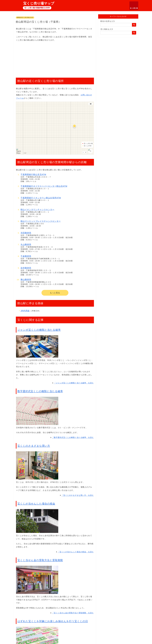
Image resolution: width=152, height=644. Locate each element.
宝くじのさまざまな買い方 (34, 446)
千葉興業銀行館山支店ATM (33, 175)
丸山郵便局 (26, 245)
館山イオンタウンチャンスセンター (37, 210)
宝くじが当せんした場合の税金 (36, 504)
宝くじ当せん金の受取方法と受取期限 (40, 560)
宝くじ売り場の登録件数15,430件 (37, 8)
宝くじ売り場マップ (39, 3)
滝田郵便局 (26, 233)
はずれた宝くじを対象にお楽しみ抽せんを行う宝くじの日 (53, 621)
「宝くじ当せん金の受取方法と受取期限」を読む (73, 613)
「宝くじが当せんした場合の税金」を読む (76, 552)
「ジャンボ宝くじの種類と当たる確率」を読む (74, 383)
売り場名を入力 (107, 29)
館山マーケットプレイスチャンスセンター (41, 221)
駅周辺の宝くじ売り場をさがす (25, 17)
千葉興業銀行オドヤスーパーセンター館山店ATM (44, 186)
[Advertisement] (55, 58)
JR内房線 (25, 311)
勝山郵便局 (26, 280)
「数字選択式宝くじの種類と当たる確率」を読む (73, 438)
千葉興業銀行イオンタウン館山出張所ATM (41, 198)
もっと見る (55, 293)
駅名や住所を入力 (108, 21)
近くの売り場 (134, 8)
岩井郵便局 (26, 268)
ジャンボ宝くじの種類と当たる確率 (39, 330)
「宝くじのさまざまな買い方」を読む (78, 495)
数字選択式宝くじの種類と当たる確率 (40, 391)
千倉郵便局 (26, 256)
